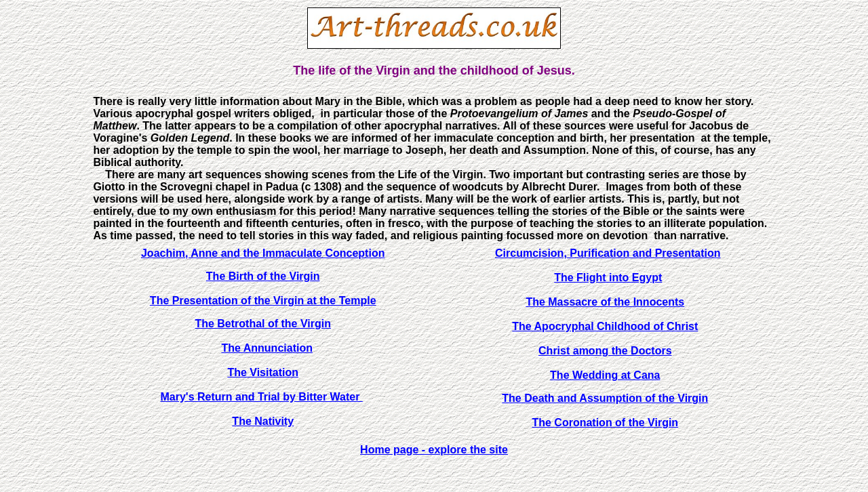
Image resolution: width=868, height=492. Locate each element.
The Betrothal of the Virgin (263, 324)
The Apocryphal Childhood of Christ (605, 326)
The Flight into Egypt (608, 278)
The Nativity (263, 421)
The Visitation (263, 372)
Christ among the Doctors (605, 351)
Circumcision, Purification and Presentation (608, 253)
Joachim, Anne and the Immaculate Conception (263, 253)
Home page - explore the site (434, 450)
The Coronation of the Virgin (605, 423)
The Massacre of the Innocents (605, 302)
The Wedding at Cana (605, 375)
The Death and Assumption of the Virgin (605, 398)
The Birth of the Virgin (263, 276)
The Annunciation (267, 348)
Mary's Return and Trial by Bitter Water (262, 397)
